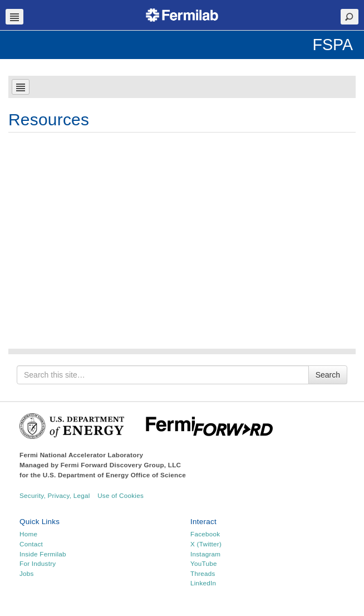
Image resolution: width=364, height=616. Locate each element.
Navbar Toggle (14, 17)
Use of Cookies (120, 495)
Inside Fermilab (43, 554)
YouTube (204, 563)
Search (328, 375)
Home (28, 534)
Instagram (205, 554)
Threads (203, 573)
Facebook (205, 534)
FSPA (333, 45)
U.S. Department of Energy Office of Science (114, 475)
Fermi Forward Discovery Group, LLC (121, 465)
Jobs (27, 573)
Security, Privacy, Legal (55, 495)
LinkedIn (203, 583)
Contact (31, 544)
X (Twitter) (206, 544)
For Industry (38, 563)
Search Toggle (350, 17)
